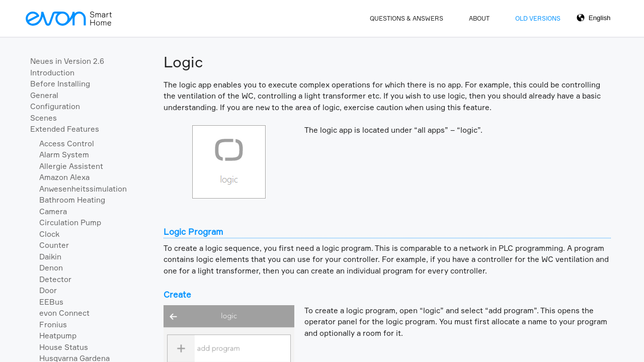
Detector (55, 279)
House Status (64, 347)
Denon (51, 268)
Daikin (50, 257)
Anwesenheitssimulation (83, 189)
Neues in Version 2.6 (67, 61)
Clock (49, 234)
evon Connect (64, 313)
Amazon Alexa (64, 177)
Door (48, 290)
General (44, 95)
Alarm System (64, 155)
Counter (54, 245)
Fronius (53, 325)
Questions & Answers (407, 18)
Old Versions (538, 18)
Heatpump (58, 336)
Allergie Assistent (71, 166)
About (479, 18)
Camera (53, 211)
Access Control (67, 144)
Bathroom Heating (72, 200)
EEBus (51, 302)
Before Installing (60, 84)
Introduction (52, 73)
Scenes (44, 118)
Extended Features (65, 129)
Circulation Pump (70, 222)
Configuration (55, 106)
